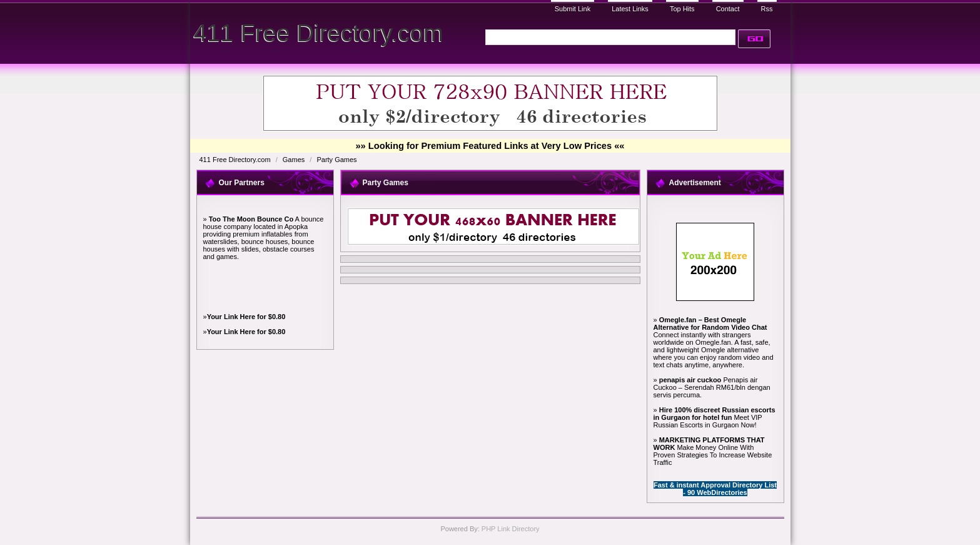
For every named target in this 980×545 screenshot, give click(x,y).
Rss (767, 9)
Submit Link (573, 9)
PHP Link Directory (511, 529)
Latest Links (630, 9)
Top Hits (682, 9)
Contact (728, 9)
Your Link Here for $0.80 (246, 317)
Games (295, 160)
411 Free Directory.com (319, 33)
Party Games (336, 160)
